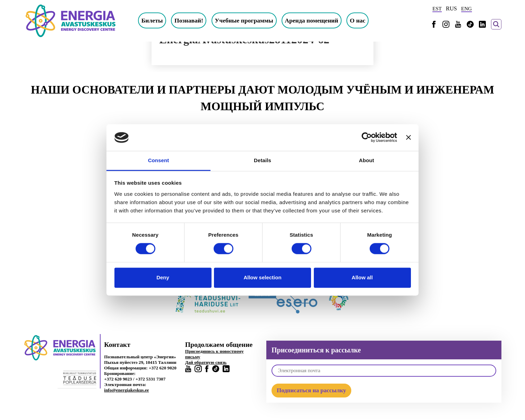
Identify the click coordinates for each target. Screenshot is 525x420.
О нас (358, 20)
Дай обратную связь (206, 362)
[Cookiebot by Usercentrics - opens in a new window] (367, 138)
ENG (467, 9)
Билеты (152, 20)
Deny (163, 277)
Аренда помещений (311, 20)
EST (437, 9)
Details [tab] (262, 160)
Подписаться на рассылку (311, 390)
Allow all (362, 277)
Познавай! (189, 20)
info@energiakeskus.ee (126, 390)
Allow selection (262, 277)
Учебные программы (244, 20)
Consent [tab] (159, 160)
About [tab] (367, 160)
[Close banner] (408, 138)
